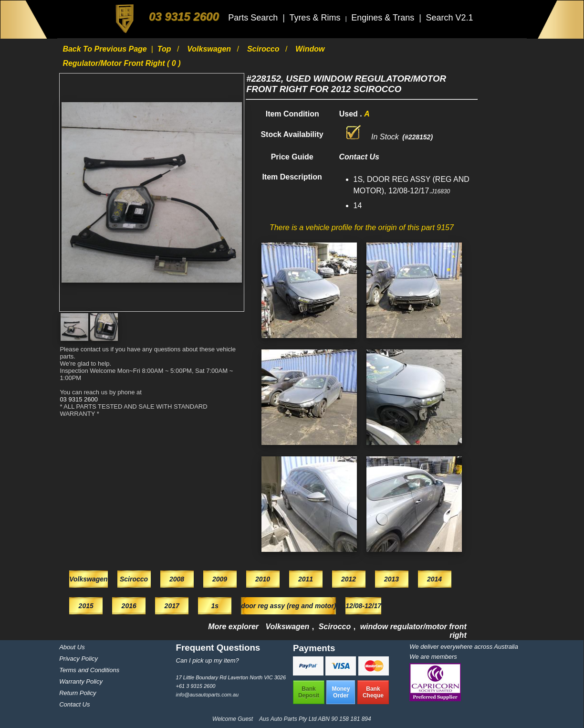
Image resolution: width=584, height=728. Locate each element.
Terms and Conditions (89, 670)
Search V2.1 (449, 18)
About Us (72, 647)
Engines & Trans (384, 18)
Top (165, 49)
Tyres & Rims (316, 18)
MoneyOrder (341, 692)
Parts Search (254, 18)
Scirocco (264, 49)
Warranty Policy (81, 681)
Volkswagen (210, 49)
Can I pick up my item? (208, 660)
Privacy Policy (78, 659)
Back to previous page (106, 49)
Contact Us (74, 704)
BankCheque (373, 692)
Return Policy (78, 693)
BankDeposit (309, 692)
